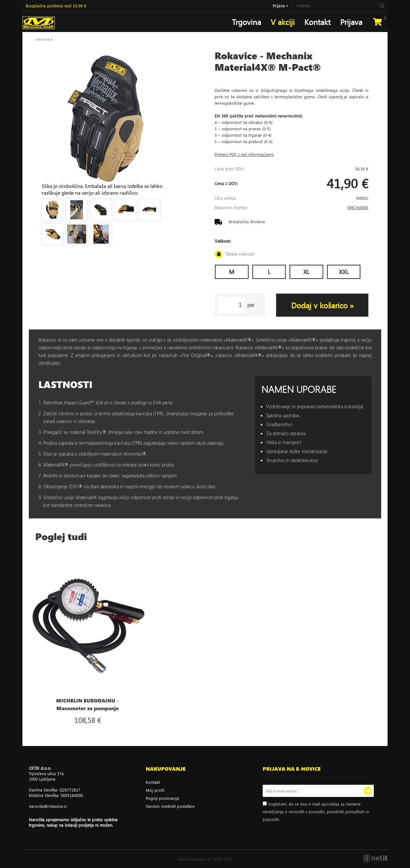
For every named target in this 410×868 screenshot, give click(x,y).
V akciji (283, 22)
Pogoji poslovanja (162, 798)
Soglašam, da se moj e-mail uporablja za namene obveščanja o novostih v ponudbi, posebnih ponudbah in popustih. (316, 811)
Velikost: (291, 248)
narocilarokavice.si (48, 806)
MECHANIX (358, 207)
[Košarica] (377, 22)
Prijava (280, 6)
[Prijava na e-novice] (368, 791)
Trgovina (246, 22)
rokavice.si (44, 39)
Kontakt (317, 22)
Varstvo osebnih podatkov (170, 806)
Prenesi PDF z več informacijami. (244, 154)
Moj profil (155, 790)
